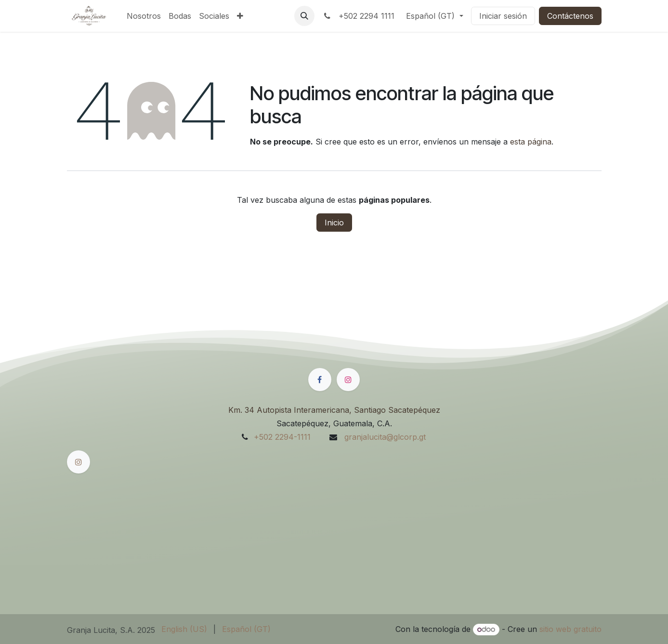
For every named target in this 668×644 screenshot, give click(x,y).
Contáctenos (570, 16)
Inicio (334, 223)
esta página (531, 142)
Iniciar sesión (503, 16)
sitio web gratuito (570, 629)
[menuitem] (144, 16)
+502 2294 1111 (359, 16)
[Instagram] (348, 380)
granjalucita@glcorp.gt (384, 437)
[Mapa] (334, 524)
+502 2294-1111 (282, 437)
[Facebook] (320, 380)
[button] (304, 16)
